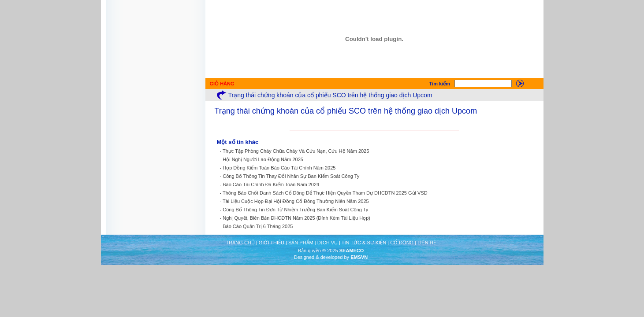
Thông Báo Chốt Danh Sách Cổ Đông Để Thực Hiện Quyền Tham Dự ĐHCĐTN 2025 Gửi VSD (325, 193)
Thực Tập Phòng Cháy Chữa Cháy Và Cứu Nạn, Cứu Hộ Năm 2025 (296, 151)
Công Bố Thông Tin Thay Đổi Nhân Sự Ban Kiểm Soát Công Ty (291, 176)
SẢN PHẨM (301, 243)
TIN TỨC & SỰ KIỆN (364, 243)
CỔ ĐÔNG (402, 243)
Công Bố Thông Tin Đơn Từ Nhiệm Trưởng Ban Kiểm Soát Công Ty (295, 210)
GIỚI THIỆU (272, 243)
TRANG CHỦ (240, 243)
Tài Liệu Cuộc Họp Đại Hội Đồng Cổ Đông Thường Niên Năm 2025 (296, 201)
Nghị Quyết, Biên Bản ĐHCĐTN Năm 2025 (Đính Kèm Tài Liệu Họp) (296, 218)
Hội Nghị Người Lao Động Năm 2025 (263, 159)
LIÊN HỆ (426, 243)
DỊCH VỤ (328, 243)
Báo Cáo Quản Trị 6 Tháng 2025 (258, 226)
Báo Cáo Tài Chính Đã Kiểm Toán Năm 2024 (271, 184)
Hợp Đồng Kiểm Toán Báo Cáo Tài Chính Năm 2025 (279, 168)
